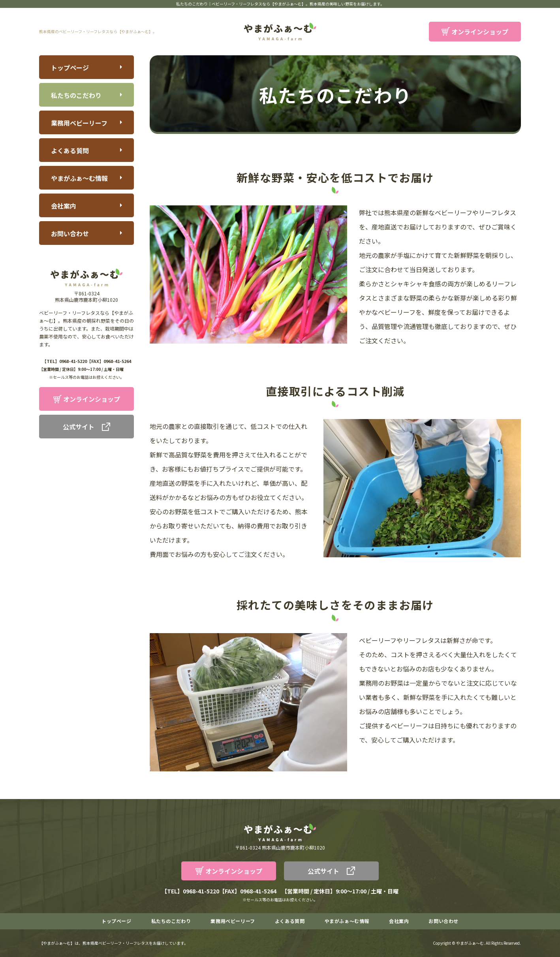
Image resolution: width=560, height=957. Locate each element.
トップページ (70, 68)
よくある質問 (70, 150)
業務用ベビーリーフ (79, 123)
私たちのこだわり (76, 95)
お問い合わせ (70, 233)
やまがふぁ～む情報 (79, 178)
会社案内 (64, 206)
